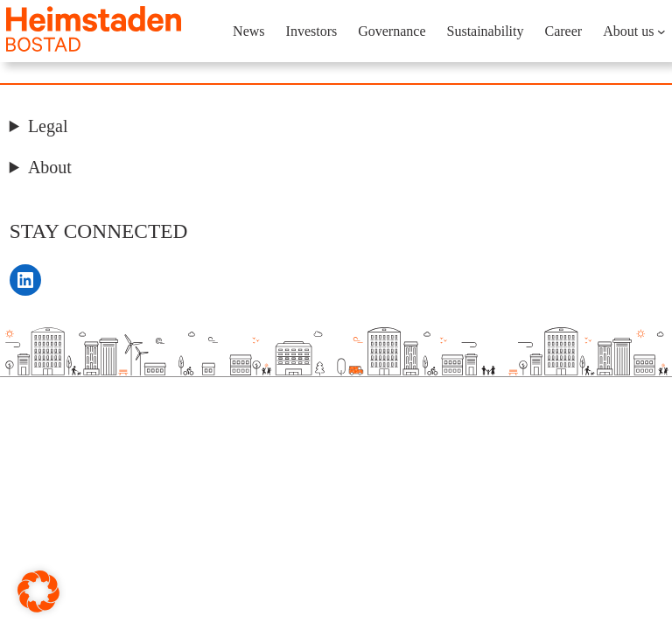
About (50, 167)
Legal (48, 126)
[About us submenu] (661, 31)
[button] (38, 591)
